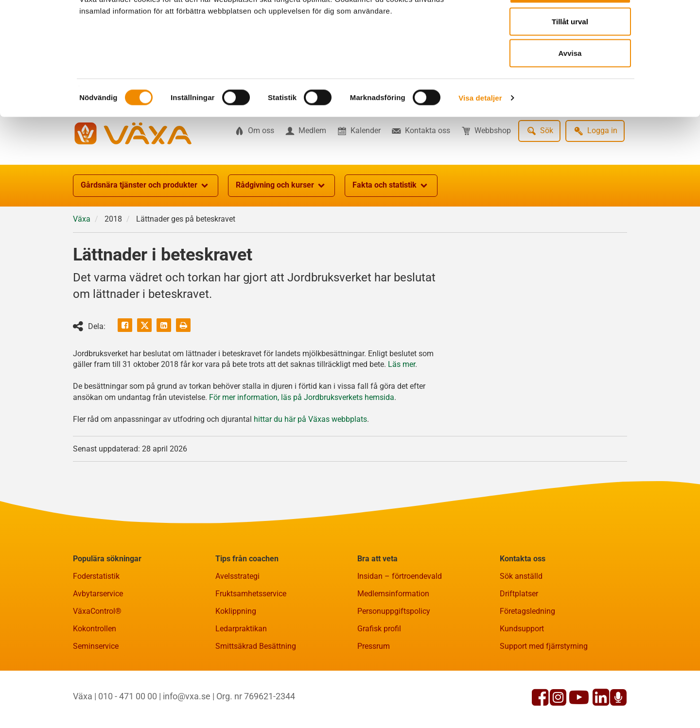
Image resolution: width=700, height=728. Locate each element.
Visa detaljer (480, 134)
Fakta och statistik (391, 233)
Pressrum (374, 694)
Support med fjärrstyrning (544, 694)
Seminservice (96, 694)
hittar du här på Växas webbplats (310, 467)
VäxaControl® (97, 659)
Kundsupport (522, 676)
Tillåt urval (570, 58)
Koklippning (236, 659)
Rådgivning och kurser (281, 233)
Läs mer (402, 412)
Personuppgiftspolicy (394, 659)
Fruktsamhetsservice (251, 641)
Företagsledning (527, 659)
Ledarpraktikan (241, 676)
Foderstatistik (96, 624)
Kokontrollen (95, 676)
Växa (82, 267)
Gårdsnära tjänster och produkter (146, 233)
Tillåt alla (570, 26)
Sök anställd (521, 624)
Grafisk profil (379, 676)
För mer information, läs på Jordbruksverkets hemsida (302, 445)
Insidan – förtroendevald (400, 624)
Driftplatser (519, 641)
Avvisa (570, 89)
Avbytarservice (98, 641)
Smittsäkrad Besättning (256, 694)
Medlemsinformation (393, 641)
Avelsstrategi (237, 624)
